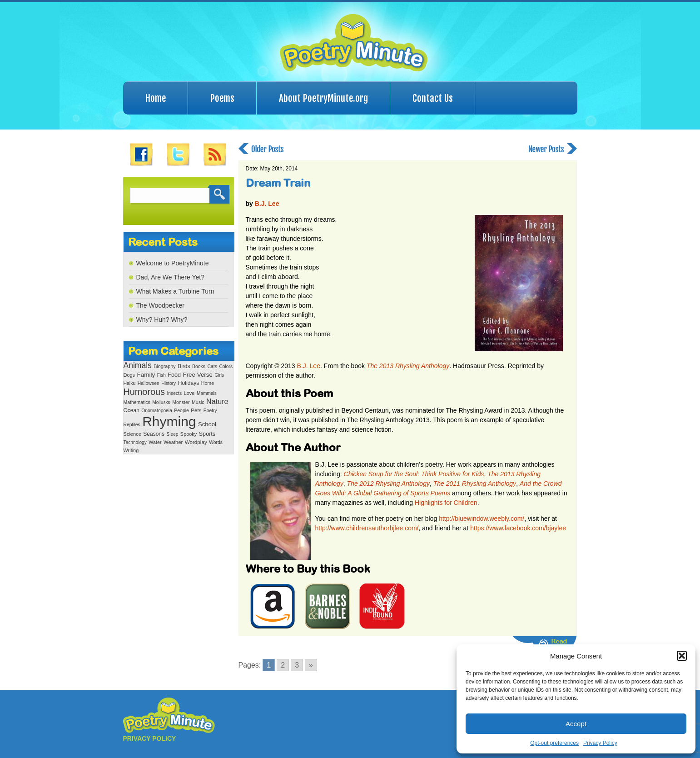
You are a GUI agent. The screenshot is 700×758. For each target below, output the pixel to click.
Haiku (130, 383)
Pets (196, 410)
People (181, 411)
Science (132, 434)
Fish (161, 375)
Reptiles (132, 425)
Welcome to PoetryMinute (173, 263)
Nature (217, 401)
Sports (207, 434)
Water (155, 442)
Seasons (154, 434)
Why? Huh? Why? (162, 319)
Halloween (149, 383)
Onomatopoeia (157, 411)
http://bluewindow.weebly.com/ (482, 519)
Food (174, 375)
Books (199, 367)
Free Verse (198, 375)
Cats (212, 367)
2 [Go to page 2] (283, 665)
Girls (219, 375)
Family (146, 375)
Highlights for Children (446, 503)
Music (198, 402)
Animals (138, 365)
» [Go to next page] (311, 665)
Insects (174, 393)
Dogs (129, 375)
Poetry (210, 411)
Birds (184, 366)
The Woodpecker (160, 305)
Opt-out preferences (554, 743)
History (169, 383)
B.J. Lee (267, 204)
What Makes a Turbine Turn (175, 291)
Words (216, 442)
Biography (164, 366)
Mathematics (137, 402)
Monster (181, 402)
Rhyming (169, 421)
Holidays (189, 383)
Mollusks (161, 402)
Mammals (207, 393)
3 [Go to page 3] (297, 665)
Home (156, 98)
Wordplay (196, 442)
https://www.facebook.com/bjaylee (518, 528)
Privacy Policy (600, 743)
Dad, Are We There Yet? (170, 277)
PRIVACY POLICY (150, 738)
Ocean (132, 410)
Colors (226, 367)
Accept (576, 724)
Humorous (144, 392)
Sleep (172, 434)
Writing (131, 450)
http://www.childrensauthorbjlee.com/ (367, 528)
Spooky (189, 434)
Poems (222, 98)
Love (189, 393)
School (207, 424)
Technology (135, 442)
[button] (682, 656)
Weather (173, 442)
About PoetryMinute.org (323, 98)
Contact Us (433, 98)
